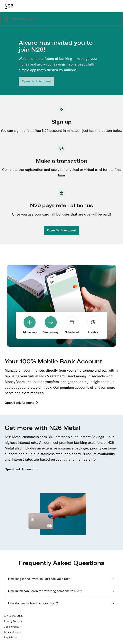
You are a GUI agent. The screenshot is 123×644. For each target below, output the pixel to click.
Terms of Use (13, 633)
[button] (62, 19)
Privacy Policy (14, 622)
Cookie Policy (13, 627)
